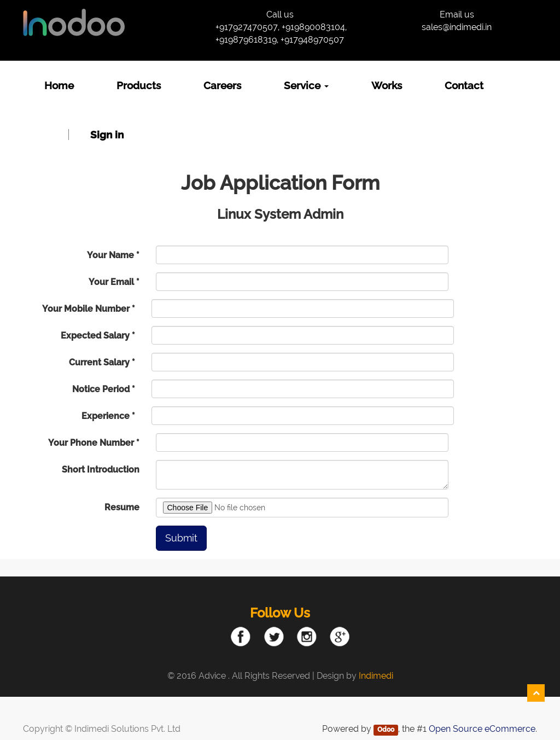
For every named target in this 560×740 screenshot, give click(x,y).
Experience (106, 416)
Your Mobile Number (86, 309)
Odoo (386, 730)
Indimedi (376, 676)
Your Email (111, 282)
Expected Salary (95, 336)
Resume (122, 507)
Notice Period (101, 389)
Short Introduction (101, 470)
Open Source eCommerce (482, 729)
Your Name (110, 255)
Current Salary (99, 362)
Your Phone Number (91, 443)
